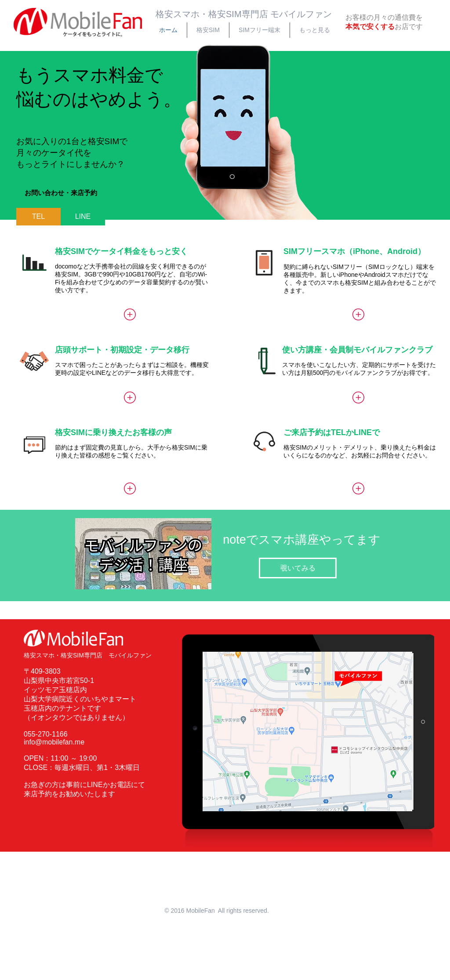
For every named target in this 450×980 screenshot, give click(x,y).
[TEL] (38, 217)
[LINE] (83, 217)
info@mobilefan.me (54, 742)
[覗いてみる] (298, 568)
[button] (61, 193)
